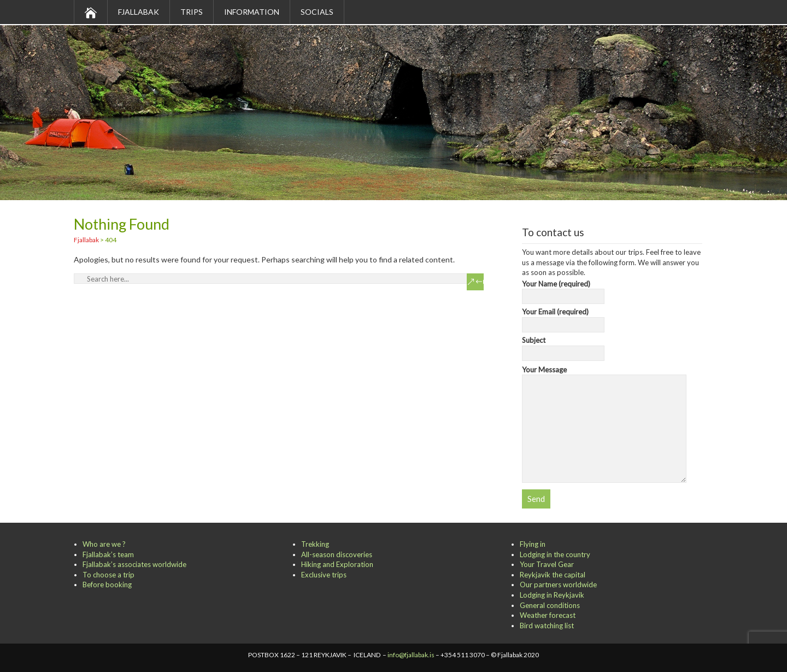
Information (252, 12)
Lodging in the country (555, 554)
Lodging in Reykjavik (552, 595)
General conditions (550, 605)
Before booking (107, 585)
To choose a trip (108, 575)
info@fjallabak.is (411, 655)
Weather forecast (548, 615)
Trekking (315, 544)
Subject (563, 347)
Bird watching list (547, 626)
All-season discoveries (337, 554)
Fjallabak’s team (108, 554)
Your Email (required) (563, 318)
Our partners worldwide (558, 585)
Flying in (533, 544)
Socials (317, 12)
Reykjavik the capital (553, 575)
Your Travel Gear (547, 564)
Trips (192, 12)
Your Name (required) (563, 290)
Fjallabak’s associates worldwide (134, 564)
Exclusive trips (324, 575)
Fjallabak (139, 12)
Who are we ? (104, 544)
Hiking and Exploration (337, 564)
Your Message (604, 375)
